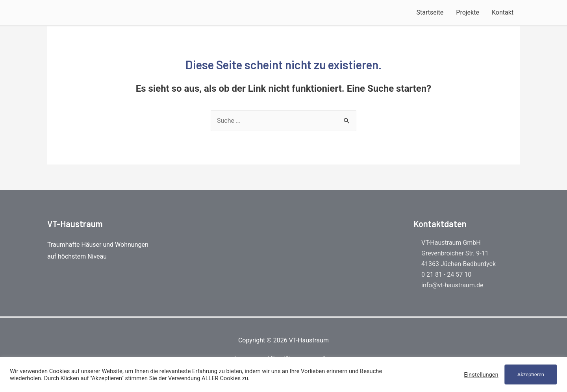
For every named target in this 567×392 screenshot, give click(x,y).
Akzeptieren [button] (531, 374)
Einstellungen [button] (481, 375)
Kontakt (503, 12)
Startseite (430, 12)
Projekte (468, 12)
